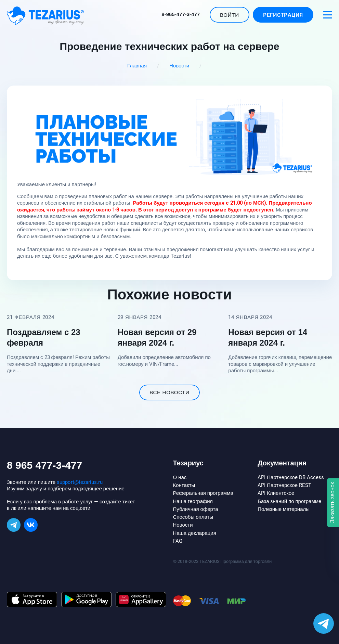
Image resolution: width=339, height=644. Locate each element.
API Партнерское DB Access (291, 477)
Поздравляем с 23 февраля (44, 337)
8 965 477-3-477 (44, 465)
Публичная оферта (196, 509)
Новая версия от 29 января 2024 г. (157, 337)
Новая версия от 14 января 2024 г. (268, 337)
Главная (137, 66)
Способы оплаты (193, 517)
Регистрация (283, 15)
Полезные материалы (284, 509)
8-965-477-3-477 (181, 14)
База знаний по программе (289, 501)
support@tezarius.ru (80, 482)
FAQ (178, 541)
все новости (169, 392)
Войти (230, 15)
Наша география (193, 501)
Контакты (184, 485)
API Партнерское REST (284, 485)
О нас (180, 477)
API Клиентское (276, 493)
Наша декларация (195, 533)
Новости (179, 66)
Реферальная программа (203, 493)
